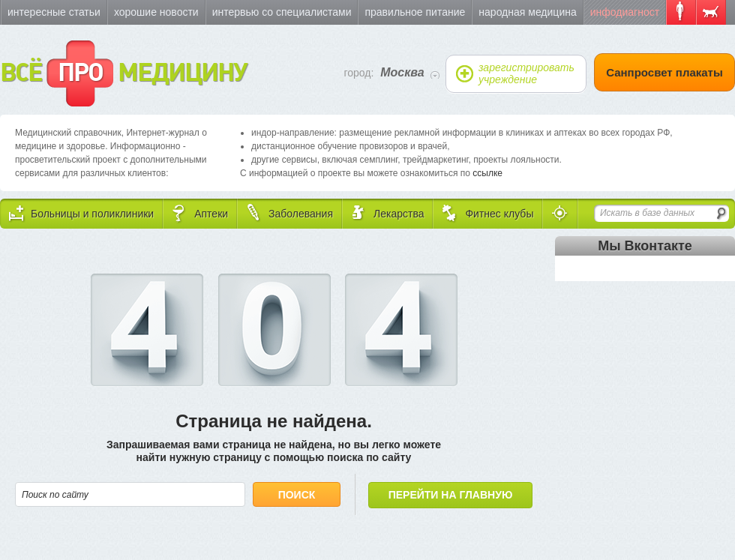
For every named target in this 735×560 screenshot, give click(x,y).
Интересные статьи (54, 12)
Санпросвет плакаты (664, 72)
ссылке (487, 173)
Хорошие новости (156, 12)
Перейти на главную (451, 495)
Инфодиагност (625, 12)
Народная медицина (527, 12)
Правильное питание (415, 12)
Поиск (297, 495)
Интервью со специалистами (282, 12)
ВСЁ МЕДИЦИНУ (123, 73)
